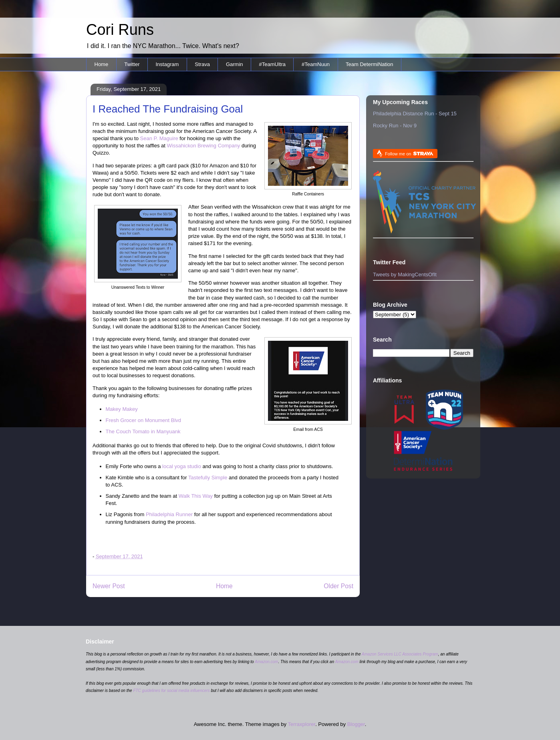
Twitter (132, 64)
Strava (202, 64)
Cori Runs (120, 30)
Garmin (235, 64)
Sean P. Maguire (159, 138)
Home (102, 64)
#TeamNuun (316, 64)
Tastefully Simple (208, 478)
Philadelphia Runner (169, 514)
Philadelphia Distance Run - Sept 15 (415, 114)
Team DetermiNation (370, 64)
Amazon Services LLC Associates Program (400, 654)
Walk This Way (196, 496)
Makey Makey (122, 409)
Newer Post (109, 586)
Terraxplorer (301, 724)
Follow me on (409, 154)
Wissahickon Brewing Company (204, 146)
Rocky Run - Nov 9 (395, 126)
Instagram (167, 64)
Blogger (356, 724)
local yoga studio (182, 466)
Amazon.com (266, 662)
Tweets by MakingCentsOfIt (405, 274)
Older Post (338, 586)
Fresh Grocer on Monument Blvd (144, 420)
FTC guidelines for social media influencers (171, 691)
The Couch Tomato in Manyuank (143, 431)
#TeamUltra (272, 64)
